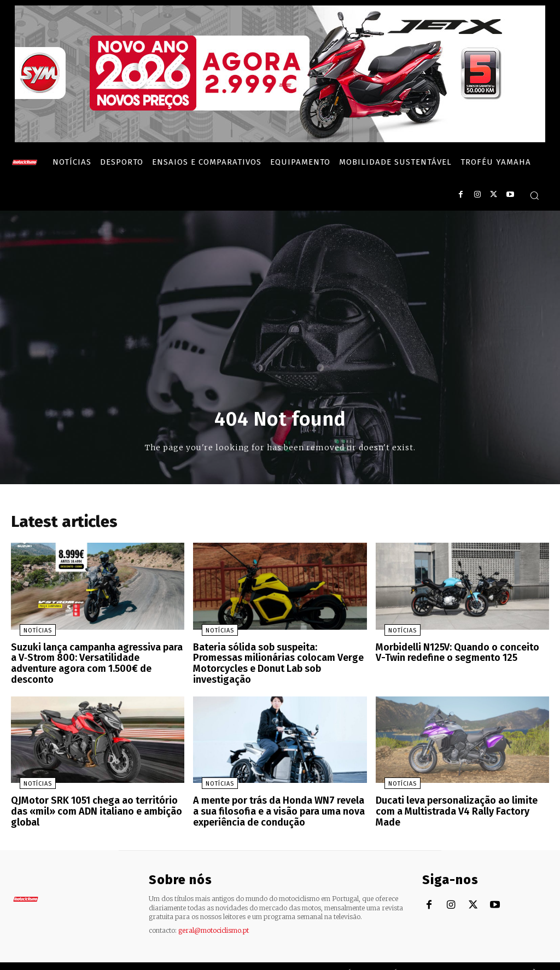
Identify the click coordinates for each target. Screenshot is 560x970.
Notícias (29, 634)
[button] (534, 195)
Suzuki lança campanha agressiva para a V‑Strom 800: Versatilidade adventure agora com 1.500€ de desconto (94, 660)
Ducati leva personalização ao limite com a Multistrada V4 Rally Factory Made (462, 794)
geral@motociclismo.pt (214, 916)
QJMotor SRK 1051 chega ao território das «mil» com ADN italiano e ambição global (97, 794)
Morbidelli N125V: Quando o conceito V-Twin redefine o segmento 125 (458, 655)
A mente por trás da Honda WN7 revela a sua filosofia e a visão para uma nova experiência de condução (276, 799)
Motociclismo (77, 959)
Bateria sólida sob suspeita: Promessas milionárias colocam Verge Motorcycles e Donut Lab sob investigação (279, 660)
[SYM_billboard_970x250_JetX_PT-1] (280, 140)
